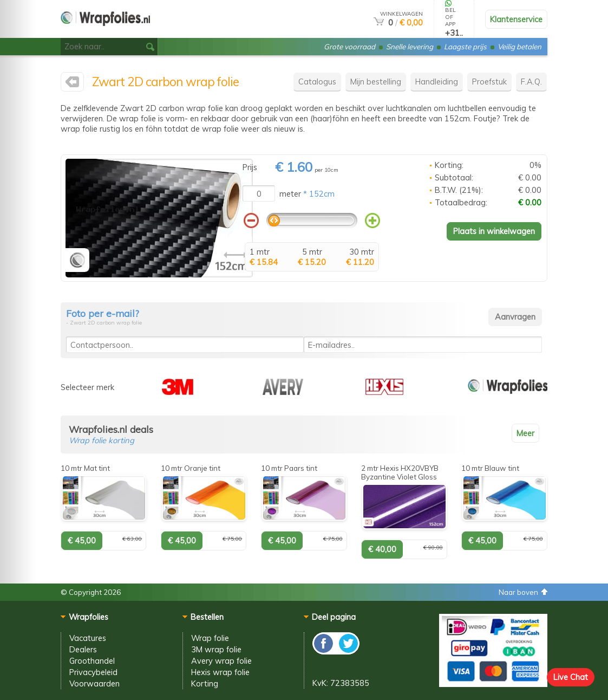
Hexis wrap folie (220, 672)
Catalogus (317, 82)
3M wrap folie (216, 649)
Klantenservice (516, 19)
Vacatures (88, 638)
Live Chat (571, 677)
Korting (205, 683)
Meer (525, 433)
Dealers (83, 649)
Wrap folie (210, 638)
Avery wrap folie (221, 661)
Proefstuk (489, 82)
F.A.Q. (531, 82)
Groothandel (92, 661)
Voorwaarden (94, 683)
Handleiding (437, 82)
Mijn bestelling (376, 82)
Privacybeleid (93, 672)
